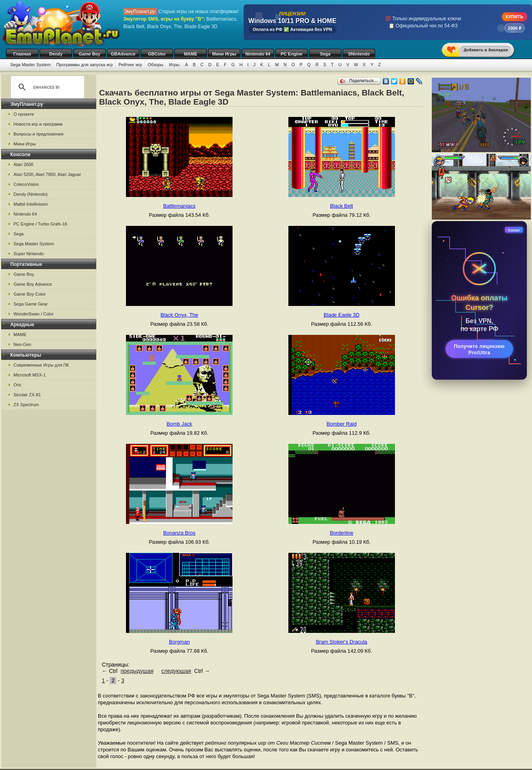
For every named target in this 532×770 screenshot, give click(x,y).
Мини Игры (224, 54)
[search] (46, 87)
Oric (17, 385)
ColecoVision (26, 184)
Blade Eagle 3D (341, 315)
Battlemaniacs (179, 206)
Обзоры (156, 65)
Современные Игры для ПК (41, 365)
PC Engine (291, 54)
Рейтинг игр (130, 65)
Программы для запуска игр (85, 65)
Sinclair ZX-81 (27, 395)
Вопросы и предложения (38, 134)
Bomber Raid (341, 424)
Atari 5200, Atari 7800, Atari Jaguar (47, 174)
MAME (191, 54)
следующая (176, 671)
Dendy (56, 54)
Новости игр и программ (38, 124)
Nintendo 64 (258, 54)
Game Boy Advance (33, 284)
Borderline (342, 533)
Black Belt (341, 206)
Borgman (179, 642)
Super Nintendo (29, 254)
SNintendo (359, 54)
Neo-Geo (22, 344)
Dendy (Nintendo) (31, 194)
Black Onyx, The (179, 315)
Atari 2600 (23, 164)
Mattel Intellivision (31, 204)
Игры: (174, 65)
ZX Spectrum (26, 405)
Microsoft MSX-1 (30, 375)
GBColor (157, 54)
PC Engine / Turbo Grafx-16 (40, 224)
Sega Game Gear (31, 304)
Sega (325, 54)
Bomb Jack (179, 424)
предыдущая (137, 671)
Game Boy (90, 54)
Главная (22, 54)
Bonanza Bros (179, 533)
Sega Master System (31, 65)
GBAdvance (123, 54)
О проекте (24, 114)
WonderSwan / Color (33, 314)
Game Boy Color (30, 294)
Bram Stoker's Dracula (341, 642)
